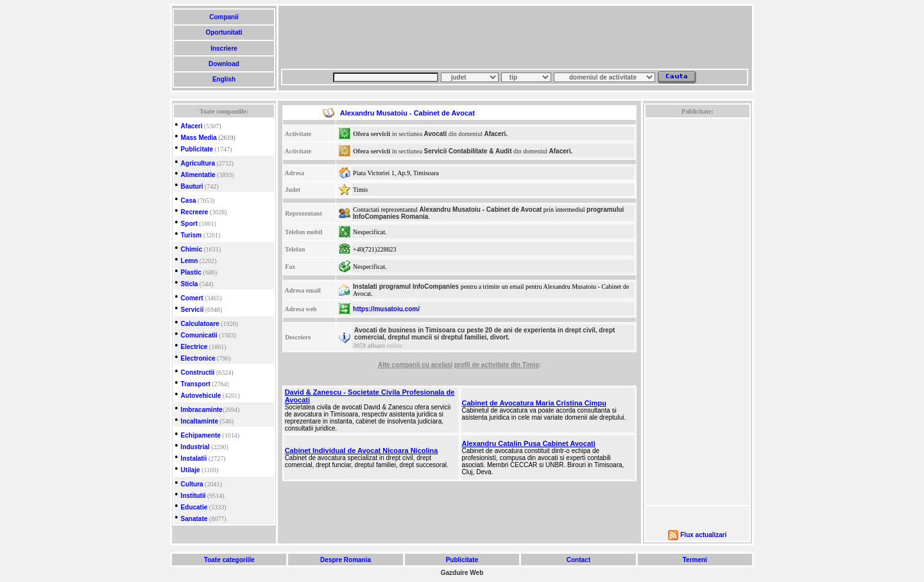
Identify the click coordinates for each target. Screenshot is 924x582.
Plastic (191, 272)
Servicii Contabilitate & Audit (468, 151)
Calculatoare (200, 324)
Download (224, 64)
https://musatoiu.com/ (386, 309)
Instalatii (194, 458)
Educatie (194, 507)
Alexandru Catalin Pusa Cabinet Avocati (529, 443)
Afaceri (192, 126)
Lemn (190, 261)
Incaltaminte (200, 421)
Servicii (193, 310)
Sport (189, 224)
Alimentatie (198, 175)
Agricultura (198, 163)
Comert (192, 298)
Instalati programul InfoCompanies (406, 287)
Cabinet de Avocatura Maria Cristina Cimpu (534, 403)
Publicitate (197, 149)
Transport (196, 384)
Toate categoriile (229, 560)
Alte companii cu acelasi (415, 365)
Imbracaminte (202, 410)
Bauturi (192, 186)
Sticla (190, 284)
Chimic (192, 249)
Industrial (195, 447)
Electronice (198, 358)
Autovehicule (201, 396)
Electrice (194, 347)
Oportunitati (224, 32)
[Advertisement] (515, 37)
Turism (192, 235)
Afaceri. (496, 134)
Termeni (695, 560)
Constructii (198, 372)
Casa (189, 201)
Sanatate (194, 519)
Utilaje (191, 470)
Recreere (195, 212)
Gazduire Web (462, 573)
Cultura (192, 484)
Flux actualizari (703, 535)
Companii (224, 17)
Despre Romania (345, 560)
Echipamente (201, 435)
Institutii (193, 496)
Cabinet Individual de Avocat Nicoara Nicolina (362, 450)
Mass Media (199, 138)
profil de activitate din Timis (497, 365)
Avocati (436, 134)
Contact (578, 560)
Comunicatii (199, 335)
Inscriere (224, 48)
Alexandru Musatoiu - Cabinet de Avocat (480, 210)
